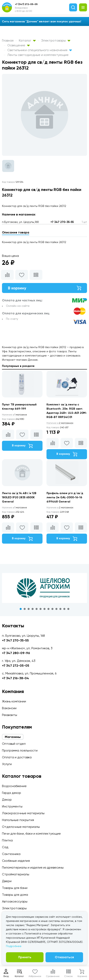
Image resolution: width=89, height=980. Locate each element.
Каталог (27, 40)
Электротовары (56, 40)
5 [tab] (37, 609)
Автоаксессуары (15, 901)
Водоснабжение (14, 786)
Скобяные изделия (16, 861)
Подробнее (14, 946)
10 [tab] (56, 609)
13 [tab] (68, 609)
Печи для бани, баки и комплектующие (31, 834)
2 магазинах (60, 423)
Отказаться (64, 957)
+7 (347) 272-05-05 (26, 4)
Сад (5, 847)
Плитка (7, 840)
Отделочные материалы (21, 827)
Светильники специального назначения (40, 50)
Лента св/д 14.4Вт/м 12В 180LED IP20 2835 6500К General (19, 497)
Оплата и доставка (17, 757)
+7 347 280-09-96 (16, 653)
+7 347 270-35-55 (62, 222)
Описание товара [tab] (16, 232)
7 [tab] (44, 609)
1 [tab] (21, 609)
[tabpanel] (44, 588)
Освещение (19, 45)
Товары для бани (15, 888)
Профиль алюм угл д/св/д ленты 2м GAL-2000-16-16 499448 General (65, 497)
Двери (7, 881)
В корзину (44, 288)
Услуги (7, 764)
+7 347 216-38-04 (15, 678)
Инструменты (12, 806)
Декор (7, 800)
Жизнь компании (14, 701)
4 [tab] (33, 609)
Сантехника (11, 854)
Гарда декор (12, 793)
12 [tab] (64, 609)
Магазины (13, 737)
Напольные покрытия (18, 820)
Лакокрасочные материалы (23, 813)
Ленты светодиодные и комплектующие (38, 55)
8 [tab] (48, 609)
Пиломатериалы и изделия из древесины (33, 867)
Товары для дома (15, 895)
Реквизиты (10, 715)
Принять (25, 957)
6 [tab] (41, 609)
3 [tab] (29, 609)
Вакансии (9, 708)
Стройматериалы (16, 874)
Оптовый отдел (14, 744)
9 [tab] (52, 609)
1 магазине (15, 415)
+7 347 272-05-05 (16, 666)
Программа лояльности (20, 750)
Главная (8, 40)
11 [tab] (60, 609)
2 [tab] (25, 609)
